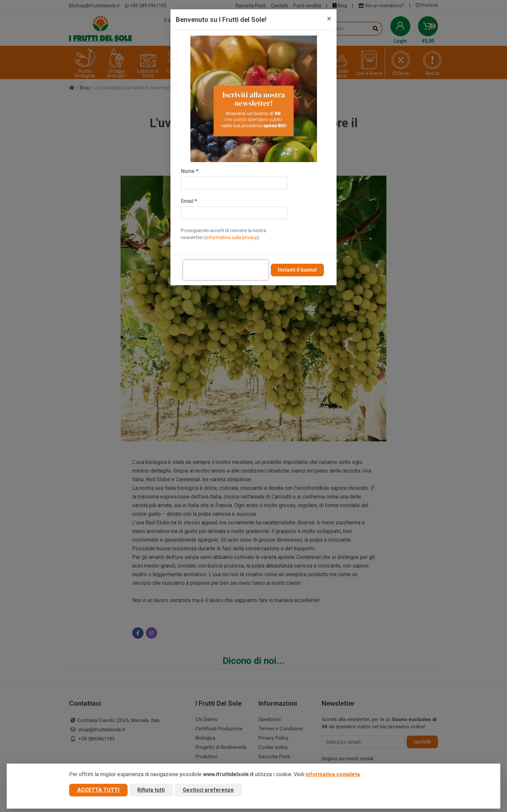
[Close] (329, 19)
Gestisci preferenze (208, 790)
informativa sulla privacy (232, 237)
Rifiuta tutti (151, 790)
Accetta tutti (98, 790)
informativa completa (333, 774)
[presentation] (226, 270)
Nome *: (190, 171)
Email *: (189, 201)
